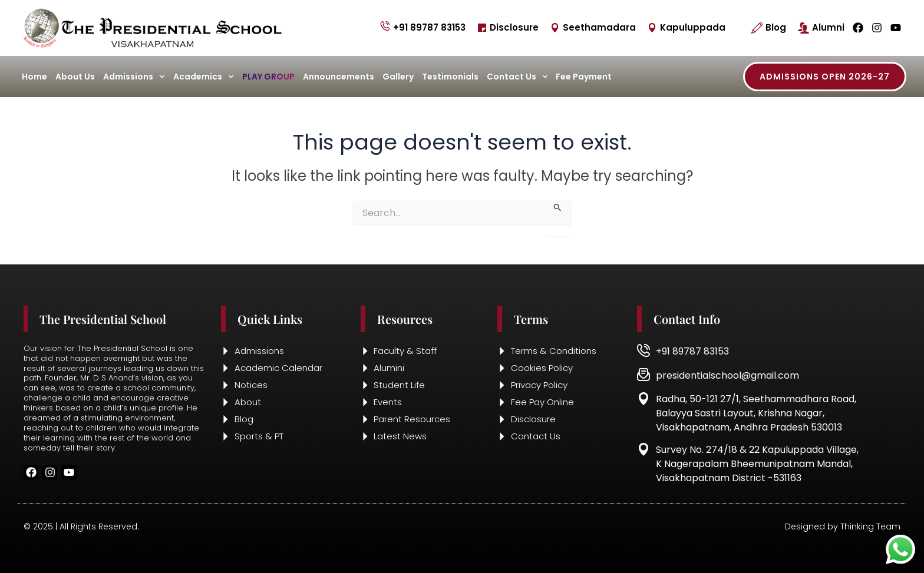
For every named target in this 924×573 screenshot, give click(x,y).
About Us (75, 77)
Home (34, 77)
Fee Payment (584, 77)
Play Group (268, 77)
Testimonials (450, 77)
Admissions (134, 77)
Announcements (339, 77)
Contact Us (517, 77)
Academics (204, 77)
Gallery (398, 77)
